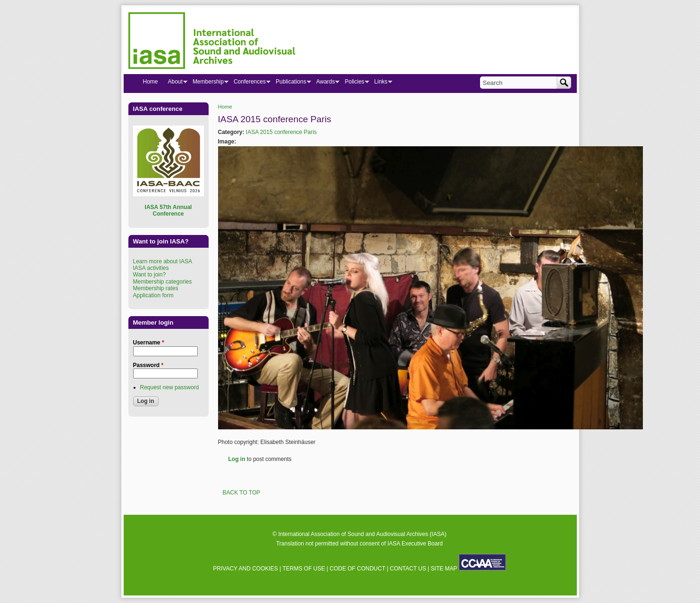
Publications (291, 84)
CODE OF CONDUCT (357, 569)
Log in (237, 459)
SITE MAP (444, 569)
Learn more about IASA (163, 261)
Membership (208, 84)
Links (381, 84)
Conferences (249, 84)
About (175, 84)
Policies (354, 84)
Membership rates (156, 288)
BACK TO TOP (242, 493)
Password (148, 365)
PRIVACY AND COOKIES (245, 569)
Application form (153, 295)
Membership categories (163, 282)
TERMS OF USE (304, 569)
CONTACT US (408, 569)
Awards (325, 84)
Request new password (170, 387)
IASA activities (151, 268)
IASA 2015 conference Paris (281, 132)
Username (149, 343)
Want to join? (150, 275)
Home (225, 107)
